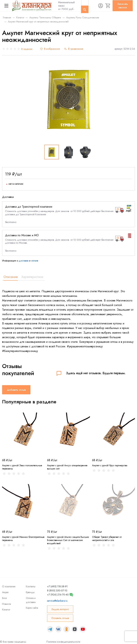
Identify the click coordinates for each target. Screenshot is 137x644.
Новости (7, 604)
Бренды (30, 592)
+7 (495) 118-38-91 (57, 586)
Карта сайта (32, 608)
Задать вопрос (60, 609)
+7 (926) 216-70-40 (58, 595)
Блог (5, 598)
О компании (9, 586)
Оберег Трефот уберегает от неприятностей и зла (107, 539)
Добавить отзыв (16, 390)
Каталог (6, 610)
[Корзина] (108, 6)
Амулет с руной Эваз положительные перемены (22, 467)
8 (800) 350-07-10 (57, 590)
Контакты (31, 586)
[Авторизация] (101, 6)
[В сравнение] (74, 49)
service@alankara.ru (57, 601)
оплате (35, 261)
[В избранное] (50, 49)
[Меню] (6, 6)
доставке (24, 261)
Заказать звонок (123, 6)
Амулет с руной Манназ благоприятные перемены (23, 539)
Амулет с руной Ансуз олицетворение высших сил (67, 467)
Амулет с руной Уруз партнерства (110, 465)
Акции (5, 592)
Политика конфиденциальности (63, 642)
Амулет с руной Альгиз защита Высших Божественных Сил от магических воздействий (68, 540)
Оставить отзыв (60, 618)
